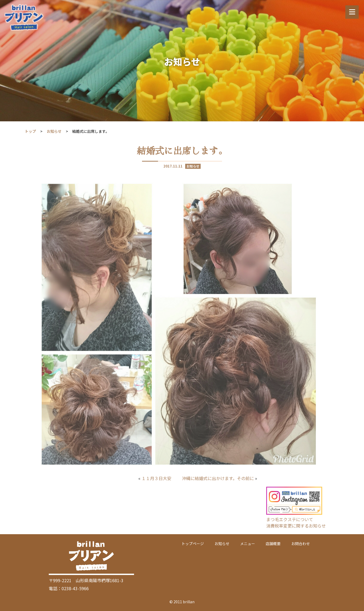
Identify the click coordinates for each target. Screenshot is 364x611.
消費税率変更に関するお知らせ (296, 526)
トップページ (193, 544)
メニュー (248, 544)
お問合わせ (301, 544)
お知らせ (54, 131)
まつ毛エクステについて (290, 519)
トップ (30, 131)
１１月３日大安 (156, 478)
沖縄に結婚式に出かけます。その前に (218, 478)
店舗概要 (273, 544)
